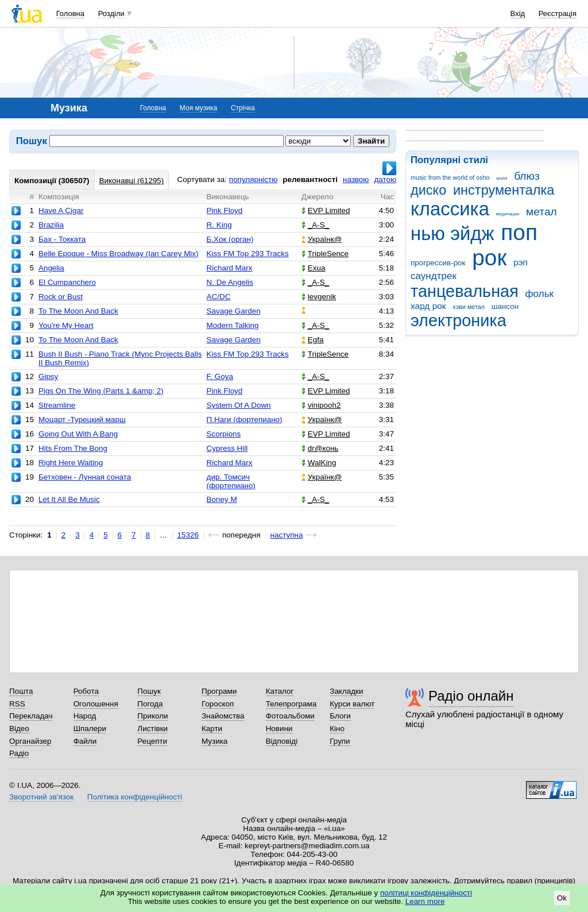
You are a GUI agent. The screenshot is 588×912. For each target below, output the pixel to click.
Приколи (152, 716)
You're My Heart (66, 325)
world (502, 178)
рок (489, 258)
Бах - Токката (62, 239)
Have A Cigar (61, 210)
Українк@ (322, 239)
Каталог (280, 691)
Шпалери (90, 729)
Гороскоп (218, 704)
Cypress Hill (227, 448)
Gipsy (48, 376)
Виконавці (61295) (132, 181)
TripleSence (325, 254)
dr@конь (320, 448)
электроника (459, 320)
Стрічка (243, 108)
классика (450, 209)
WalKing (319, 463)
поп (519, 232)
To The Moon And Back (78, 311)
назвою (356, 179)
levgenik (319, 297)
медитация (508, 214)
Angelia (51, 268)
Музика (214, 741)
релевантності (310, 179)
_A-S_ (315, 225)
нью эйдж (452, 233)
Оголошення (96, 704)
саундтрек (434, 276)
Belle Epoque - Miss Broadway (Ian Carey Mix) (119, 254)
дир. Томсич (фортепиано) (231, 481)
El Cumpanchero (67, 282)
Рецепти (152, 741)
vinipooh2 (321, 405)
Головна (70, 13)
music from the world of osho (450, 177)
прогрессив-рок (438, 263)
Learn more (425, 901)
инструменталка (504, 190)
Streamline (57, 405)
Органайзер (30, 741)
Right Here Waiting (71, 463)
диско (428, 190)
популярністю (253, 179)
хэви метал (469, 307)
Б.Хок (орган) (230, 239)
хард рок (428, 306)
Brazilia (51, 225)
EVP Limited (326, 210)
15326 (188, 535)
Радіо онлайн (471, 696)
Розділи (111, 13)
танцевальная (465, 291)
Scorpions (224, 434)
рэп (521, 262)
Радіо (19, 753)
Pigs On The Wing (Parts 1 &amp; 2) (101, 391)
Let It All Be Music (69, 499)
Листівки (152, 729)
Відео (19, 729)
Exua (314, 268)
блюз (527, 176)
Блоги (340, 716)
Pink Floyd (225, 210)
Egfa (313, 340)
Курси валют (352, 704)
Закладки (346, 691)
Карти (212, 729)
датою (385, 179)
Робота (86, 691)
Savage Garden (234, 311)
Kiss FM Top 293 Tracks (248, 254)
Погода (150, 704)
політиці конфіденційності (426, 893)
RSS (17, 704)
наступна (287, 535)
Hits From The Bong (73, 448)
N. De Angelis (230, 282)
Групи (340, 741)
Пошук (149, 691)
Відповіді (282, 741)
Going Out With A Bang (78, 434)
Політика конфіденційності (135, 797)
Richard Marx (230, 268)
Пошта (21, 691)
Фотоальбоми (290, 716)
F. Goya (220, 376)
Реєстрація (558, 13)
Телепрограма (291, 704)
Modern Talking (233, 325)
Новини (279, 729)
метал (541, 212)
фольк (539, 294)
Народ (85, 716)
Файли (85, 741)
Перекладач (31, 716)
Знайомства (223, 716)
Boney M (222, 499)
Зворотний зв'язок (41, 797)
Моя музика (198, 108)
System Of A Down (239, 405)
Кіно (337, 729)
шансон (505, 306)
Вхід (518, 13)
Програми (219, 691)
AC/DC (219, 297)
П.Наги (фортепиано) (245, 420)
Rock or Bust (61, 297)
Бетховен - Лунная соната (85, 477)
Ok (562, 898)
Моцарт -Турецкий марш (82, 420)
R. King (219, 225)
